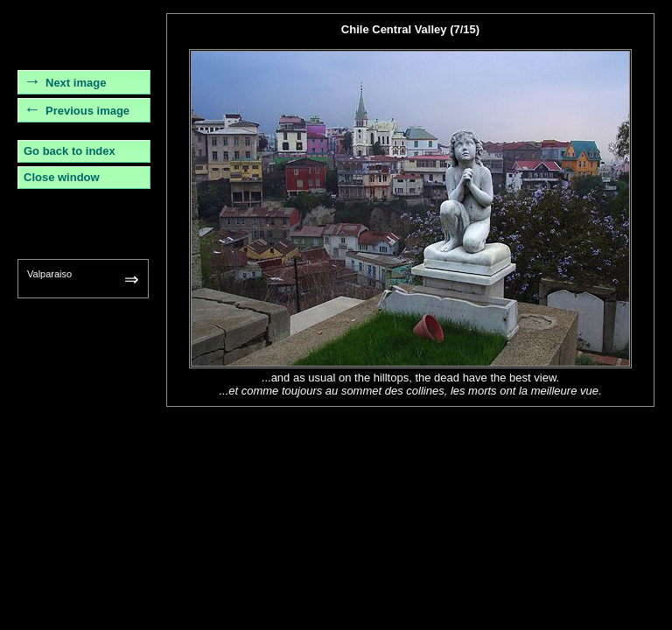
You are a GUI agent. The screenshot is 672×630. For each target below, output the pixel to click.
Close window (62, 177)
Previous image (87, 111)
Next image (76, 83)
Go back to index (70, 151)
